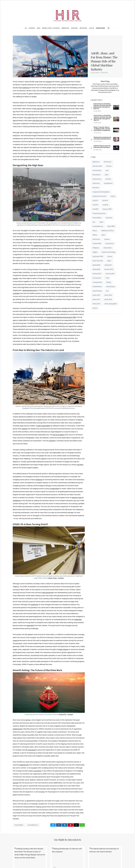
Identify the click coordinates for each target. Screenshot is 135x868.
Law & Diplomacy (33, 825)
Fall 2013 (105, 201)
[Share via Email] (76, 825)
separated (30, 626)
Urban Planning (97, 291)
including (80, 465)
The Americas (97, 278)
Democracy (96, 183)
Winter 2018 (108, 300)
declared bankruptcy (30, 290)
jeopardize (78, 620)
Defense (108, 179)
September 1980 (98, 256)
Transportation (97, 282)
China (107, 175)
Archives (83, 28)
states (41, 323)
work (29, 118)
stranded (16, 293)
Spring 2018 (96, 269)
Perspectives (110, 244)
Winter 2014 (108, 295)
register (25, 429)
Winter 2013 (96, 295)
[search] (109, 28)
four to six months (71, 112)
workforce (26, 88)
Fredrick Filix (63, 714)
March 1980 (111, 226)
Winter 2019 (96, 304)
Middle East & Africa (51, 28)
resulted (52, 441)
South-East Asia (98, 261)
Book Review (97, 175)
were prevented (48, 593)
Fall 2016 (105, 205)
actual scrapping (59, 435)
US (26, 28)
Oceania (74, 28)
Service (110, 256)
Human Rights (19, 825)
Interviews (109, 218)
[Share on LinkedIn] (65, 825)
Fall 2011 (95, 201)
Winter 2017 (96, 300)
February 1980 (107, 209)
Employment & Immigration (101, 192)
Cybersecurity (97, 179)
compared (70, 281)
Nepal (103, 235)
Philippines (96, 248)
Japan (101, 222)
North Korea (96, 239)
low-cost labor (39, 109)
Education (96, 188)
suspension (35, 605)
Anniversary (108, 162)
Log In (92, 28)
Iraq (94, 222)
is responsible (54, 489)
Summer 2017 (97, 274)
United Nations (97, 287)
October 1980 (97, 244)
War (107, 291)
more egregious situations (57, 278)
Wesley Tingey (53, 578)
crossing (49, 82)
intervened (32, 750)
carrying (64, 82)
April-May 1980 (97, 166)
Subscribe (101, 28)
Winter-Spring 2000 (111, 304)
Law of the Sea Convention (64, 145)
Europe (32, 28)
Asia (39, 28)
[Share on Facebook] (59, 825)
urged (15, 641)
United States (111, 287)
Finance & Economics (99, 213)
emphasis (39, 480)
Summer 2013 (109, 269)
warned (15, 783)
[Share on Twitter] (53, 825)
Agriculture (96, 162)
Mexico (95, 231)
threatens (50, 124)
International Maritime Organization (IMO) (62, 317)
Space (109, 261)
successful (37, 771)
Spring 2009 (96, 265)
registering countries (41, 246)
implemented (17, 729)
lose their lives (38, 121)
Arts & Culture (97, 170)
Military (95, 235)
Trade (107, 278)
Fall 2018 (95, 209)
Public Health (108, 248)
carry (81, 237)
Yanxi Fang (105, 81)
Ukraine (109, 282)
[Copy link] (82, 825)
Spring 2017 (108, 265)
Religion (95, 252)
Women (95, 308)
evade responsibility (43, 426)
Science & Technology (109, 252)
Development (108, 183)
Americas (65, 28)
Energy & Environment (100, 196)
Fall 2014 (95, 205)
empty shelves (63, 649)
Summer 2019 (110, 274)
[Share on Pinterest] (70, 825)
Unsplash (61, 578)
